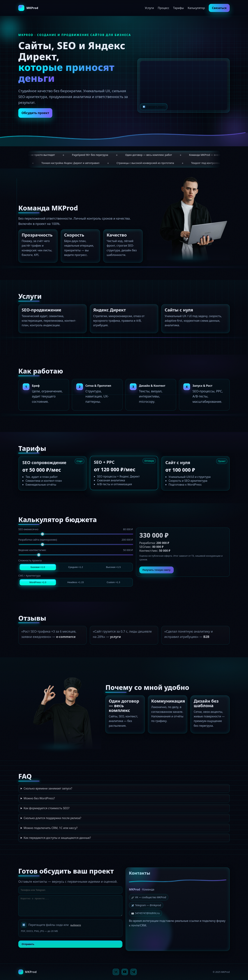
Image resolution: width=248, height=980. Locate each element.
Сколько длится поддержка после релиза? (52, 818)
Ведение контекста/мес (76, 550)
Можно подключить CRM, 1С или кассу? (51, 828)
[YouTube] (125, 972)
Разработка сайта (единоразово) (76, 540)
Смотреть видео (154, 107)
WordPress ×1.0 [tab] (38, 582)
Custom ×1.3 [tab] (113, 582)
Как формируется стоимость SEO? (46, 808)
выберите (76, 925)
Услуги (149, 8)
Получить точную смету (156, 570)
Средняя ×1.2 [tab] (76, 567)
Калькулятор (196, 8)
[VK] (116, 972)
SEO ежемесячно (76, 529)
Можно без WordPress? (39, 798)
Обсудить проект (35, 113)
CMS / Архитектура (29, 576)
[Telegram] (134, 972)
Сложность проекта (30, 560)
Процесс (164, 8)
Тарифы (179, 8)
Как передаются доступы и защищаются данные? (57, 838)
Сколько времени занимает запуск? (48, 788)
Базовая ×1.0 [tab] (38, 567)
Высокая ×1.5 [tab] (113, 567)
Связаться (219, 8)
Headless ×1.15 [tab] (76, 582)
